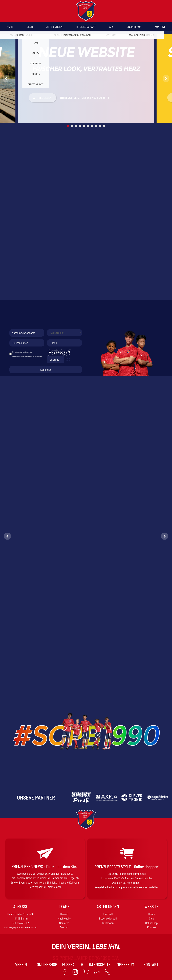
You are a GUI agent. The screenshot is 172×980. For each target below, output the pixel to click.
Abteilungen (54, 27)
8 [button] (96, 126)
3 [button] (76, 126)
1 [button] (68, 126)
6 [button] (88, 126)
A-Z (111, 27)
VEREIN (21, 964)
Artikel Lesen (42, 98)
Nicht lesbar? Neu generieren (68, 359)
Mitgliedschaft (86, 27)
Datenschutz (99, 964)
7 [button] (92, 126)
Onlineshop (134, 27)
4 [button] (80, 126)
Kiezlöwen (108, 923)
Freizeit (64, 927)
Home (10, 27)
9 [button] (100, 126)
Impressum (125, 964)
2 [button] (72, 126)
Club (30, 27)
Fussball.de (73, 964)
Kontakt (160, 27)
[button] (6, 78)
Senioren (64, 923)
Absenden (46, 370)
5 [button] (84, 126)
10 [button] (104, 126)
